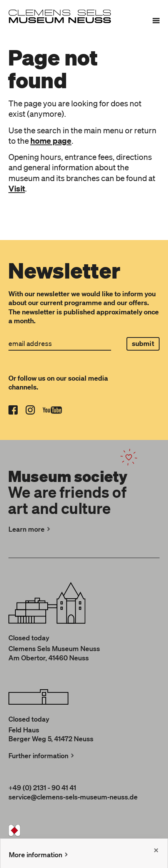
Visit (17, 188)
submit (143, 343)
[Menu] (156, 20)
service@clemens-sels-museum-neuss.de (73, 797)
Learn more (30, 529)
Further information (42, 756)
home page (51, 141)
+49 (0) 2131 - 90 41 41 (42, 787)
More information (39, 855)
